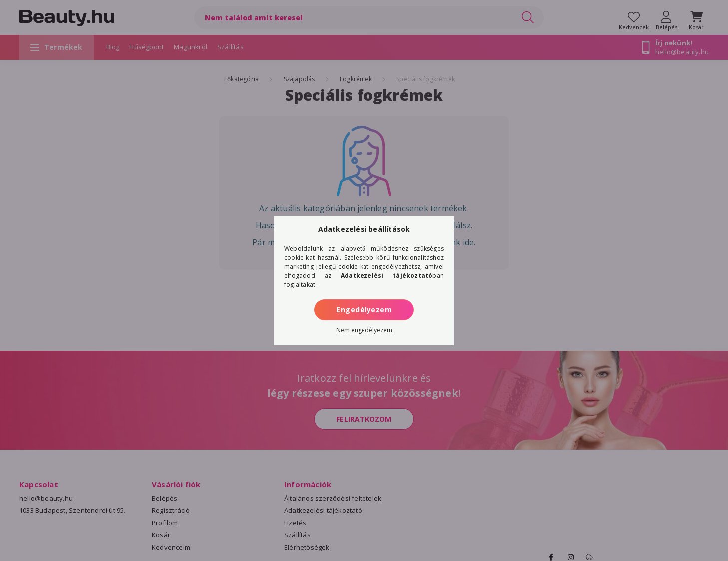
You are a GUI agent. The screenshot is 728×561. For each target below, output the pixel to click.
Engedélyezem (364, 309)
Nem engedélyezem (364, 330)
